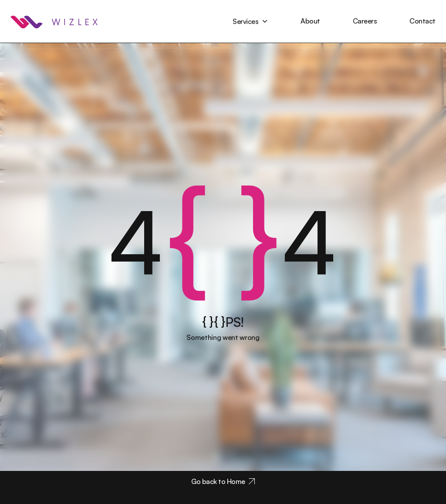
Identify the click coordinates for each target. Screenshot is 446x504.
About (310, 21)
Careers (365, 21)
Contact (422, 21)
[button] (250, 21)
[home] (54, 21)
